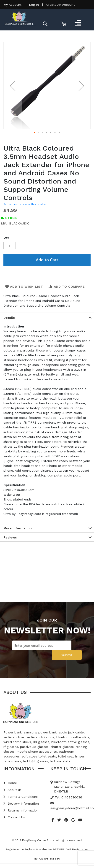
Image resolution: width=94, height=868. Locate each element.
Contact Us (14, 817)
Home (10, 783)
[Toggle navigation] (78, 23)
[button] (13, 86)
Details (9, 318)
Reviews (10, 537)
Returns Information (21, 810)
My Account (12, 5)
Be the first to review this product (25, 204)
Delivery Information (21, 803)
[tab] (47, 317)
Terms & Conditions (21, 797)
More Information (18, 528)
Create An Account (61, 5)
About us (12, 790)
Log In (34, 5)
